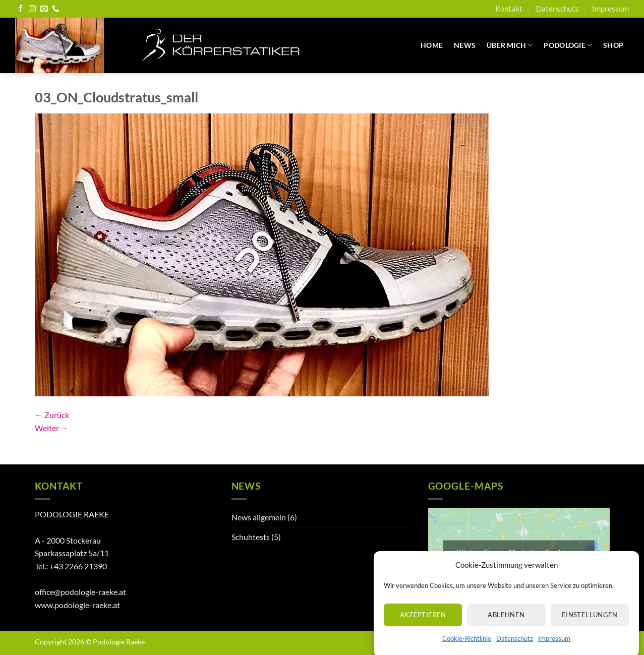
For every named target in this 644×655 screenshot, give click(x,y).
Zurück (52, 415)
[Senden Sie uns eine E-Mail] (44, 9)
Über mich (510, 45)
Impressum (554, 645)
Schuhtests (251, 537)
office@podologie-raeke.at (80, 592)
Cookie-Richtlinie (467, 645)
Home (432, 45)
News (465, 45)
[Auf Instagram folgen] (32, 9)
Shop (613, 45)
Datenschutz (515, 645)
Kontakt (509, 9)
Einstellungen (590, 621)
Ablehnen (506, 621)
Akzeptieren (423, 621)
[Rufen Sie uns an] (55, 9)
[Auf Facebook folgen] (21, 9)
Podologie (568, 45)
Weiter (52, 428)
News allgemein (259, 517)
